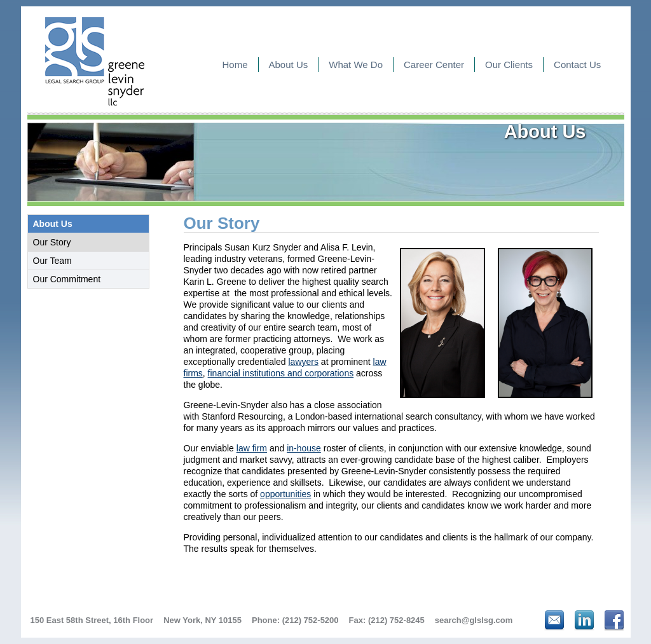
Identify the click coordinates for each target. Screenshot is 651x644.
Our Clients (509, 65)
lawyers (304, 362)
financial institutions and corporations (281, 373)
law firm (252, 448)
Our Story (52, 242)
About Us (289, 65)
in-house (304, 448)
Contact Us (577, 65)
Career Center (434, 65)
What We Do (356, 65)
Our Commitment (67, 279)
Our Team (52, 261)
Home (235, 65)
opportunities (285, 494)
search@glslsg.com (474, 620)
